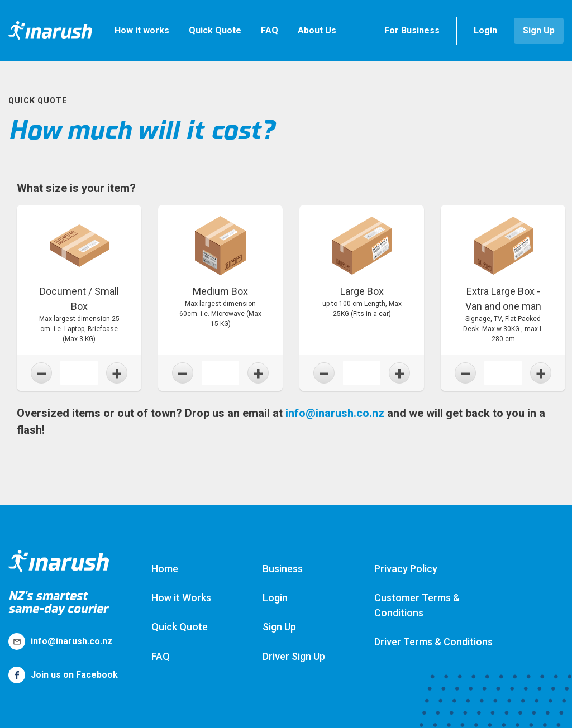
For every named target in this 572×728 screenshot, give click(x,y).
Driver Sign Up (294, 656)
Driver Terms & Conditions (433, 642)
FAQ (270, 30)
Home (165, 569)
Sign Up (539, 30)
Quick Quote (215, 30)
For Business (412, 30)
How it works (142, 30)
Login (485, 30)
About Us (317, 30)
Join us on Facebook (63, 675)
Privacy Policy (406, 569)
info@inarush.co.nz (335, 413)
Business (283, 569)
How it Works (181, 598)
